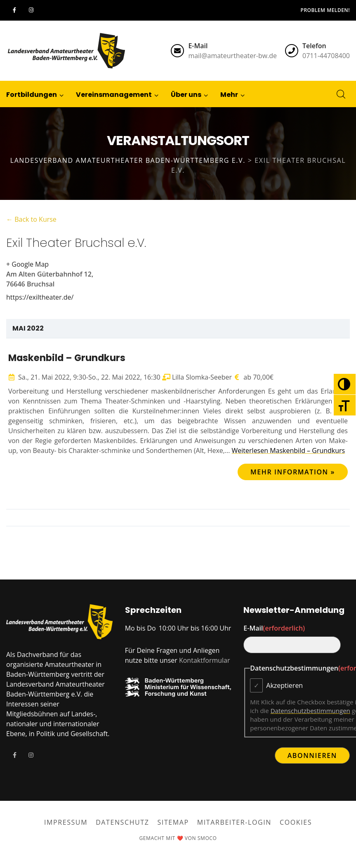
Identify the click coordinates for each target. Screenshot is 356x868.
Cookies (296, 822)
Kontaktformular (205, 660)
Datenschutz (122, 822)
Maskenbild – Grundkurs (67, 358)
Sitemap (173, 822)
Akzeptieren (284, 685)
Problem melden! (325, 10)
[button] (229, 94)
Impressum (66, 822)
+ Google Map (27, 264)
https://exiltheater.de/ (40, 297)
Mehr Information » (293, 472)
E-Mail (274, 628)
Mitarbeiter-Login (234, 822)
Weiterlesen (289, 450)
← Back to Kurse (31, 219)
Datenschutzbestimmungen (310, 711)
